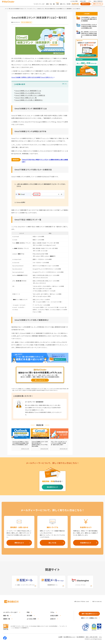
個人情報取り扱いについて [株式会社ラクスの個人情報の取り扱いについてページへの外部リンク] (69, 637)
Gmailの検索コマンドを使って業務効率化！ (29, 100)
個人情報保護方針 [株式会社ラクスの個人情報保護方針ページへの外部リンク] (81, 637)
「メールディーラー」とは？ (39, 4)
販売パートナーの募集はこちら (89, 618)
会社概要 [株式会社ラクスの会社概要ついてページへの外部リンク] (60, 637)
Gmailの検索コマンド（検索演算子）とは (28, 91)
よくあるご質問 (74, 1)
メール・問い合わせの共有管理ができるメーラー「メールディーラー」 (21, 9)
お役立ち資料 (83, 1)
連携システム (63, 4)
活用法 (47, 4)
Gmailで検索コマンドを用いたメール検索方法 (30, 95)
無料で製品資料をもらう (89, 614)
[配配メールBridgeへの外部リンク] (52, 582)
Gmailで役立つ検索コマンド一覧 (26, 98)
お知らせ (53, 619)
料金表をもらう (86, 543)
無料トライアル (97, 4)
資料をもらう (85, 4)
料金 (51, 4)
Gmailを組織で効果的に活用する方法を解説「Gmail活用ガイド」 (32, 77)
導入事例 (68, 4)
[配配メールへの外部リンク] (25, 582)
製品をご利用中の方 (98, 1)
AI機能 (57, 4)
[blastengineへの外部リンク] (80, 582)
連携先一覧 (7, 619)
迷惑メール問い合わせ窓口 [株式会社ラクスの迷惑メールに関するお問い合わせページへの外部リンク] (92, 637)
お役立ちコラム (41, 9)
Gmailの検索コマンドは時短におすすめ (28, 93)
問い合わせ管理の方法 (50, 9)
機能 (54, 4)
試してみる (52, 543)
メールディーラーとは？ (10, 612)
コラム (90, 1)
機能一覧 (6, 616)
